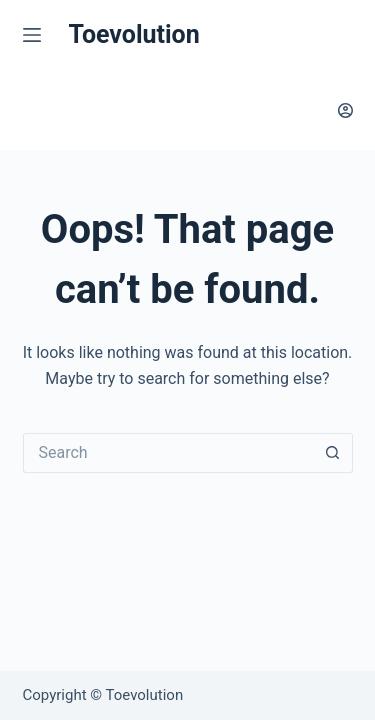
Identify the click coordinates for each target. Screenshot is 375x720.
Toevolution (134, 34)
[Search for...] (168, 453)
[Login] (345, 110)
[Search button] (333, 453)
